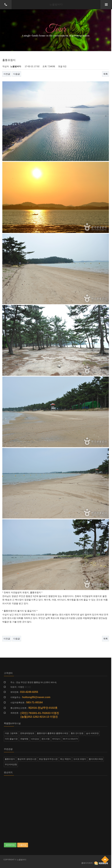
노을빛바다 (56, 5)
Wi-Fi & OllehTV (70, 739)
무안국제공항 (11, 764)
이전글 (7, 74)
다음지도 (23, 845)
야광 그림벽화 (11, 733)
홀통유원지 (10, 759)
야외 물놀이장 (11, 739)
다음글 (17, 74)
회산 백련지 (65, 759)
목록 (105, 74)
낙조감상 (35, 739)
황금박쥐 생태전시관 (27, 759)
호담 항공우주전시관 (48, 759)
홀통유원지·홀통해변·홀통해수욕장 (53, 733)
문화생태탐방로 (27, 733)
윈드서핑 (46, 739)
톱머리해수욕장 (96, 759)
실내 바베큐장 (92, 733)
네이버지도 (10, 845)
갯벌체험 (24, 739)
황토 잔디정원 (77, 733)
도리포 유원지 (80, 759)
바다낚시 (56, 739)
